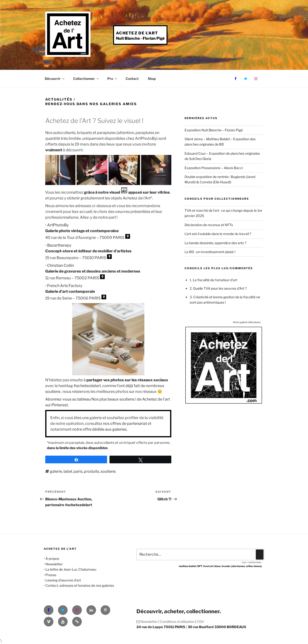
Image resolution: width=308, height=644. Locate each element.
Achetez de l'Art (137, 33)
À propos (52, 558)
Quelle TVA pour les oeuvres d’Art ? (220, 288)
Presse (51, 575)
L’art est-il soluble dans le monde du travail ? (218, 234)
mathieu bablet (188, 566)
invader (226, 566)
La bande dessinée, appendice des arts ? (215, 243)
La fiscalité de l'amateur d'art (215, 280)
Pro (112, 79)
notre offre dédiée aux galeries (99, 429)
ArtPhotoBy (58, 225)
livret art (208, 566)
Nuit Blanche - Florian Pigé (140, 38)
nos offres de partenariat (125, 424)
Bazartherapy (59, 245)
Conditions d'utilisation (177, 622)
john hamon (238, 566)
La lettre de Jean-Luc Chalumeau (71, 569)
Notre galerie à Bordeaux (247, 322)
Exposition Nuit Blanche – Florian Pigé (214, 130)
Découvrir (55, 79)
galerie (56, 471)
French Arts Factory (65, 286)
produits (92, 471)
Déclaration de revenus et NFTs (209, 225)
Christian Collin (61, 265)
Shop (152, 79)
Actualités (59, 99)
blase (218, 566)
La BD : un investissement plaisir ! (210, 252)
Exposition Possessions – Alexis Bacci (214, 168)
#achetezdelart (87, 386)
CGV (200, 622)
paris (78, 471)
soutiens (108, 471)
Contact (132, 79)
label (68, 471)
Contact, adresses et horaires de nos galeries (80, 585)
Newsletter (54, 564)
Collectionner (86, 79)
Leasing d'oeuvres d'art (63, 580)
